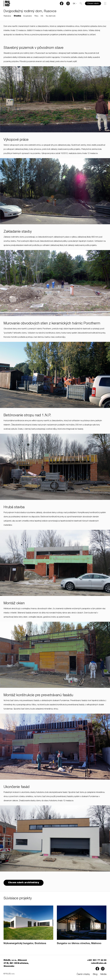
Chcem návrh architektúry (24, 883)
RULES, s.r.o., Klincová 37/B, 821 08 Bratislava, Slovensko (16, 964)
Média (103, 975)
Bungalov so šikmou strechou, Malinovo (79, 944)
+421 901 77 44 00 (97, 961)
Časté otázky (83, 975)
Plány (36, 16)
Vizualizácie (27, 16)
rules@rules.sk (99, 964)
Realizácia (7, 16)
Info (42, 16)
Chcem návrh (93, 3)
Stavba (17, 16)
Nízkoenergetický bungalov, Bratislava (25, 944)
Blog (95, 975)
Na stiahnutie (51, 16)
